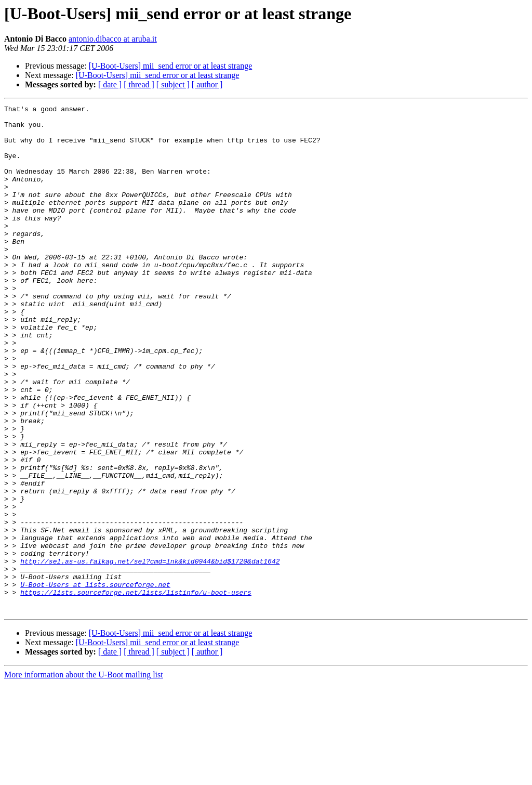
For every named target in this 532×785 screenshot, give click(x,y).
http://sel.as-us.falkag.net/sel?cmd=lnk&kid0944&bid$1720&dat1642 (150, 653)
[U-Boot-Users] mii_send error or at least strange (171, 66)
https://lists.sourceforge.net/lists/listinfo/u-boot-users (136, 690)
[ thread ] (139, 84)
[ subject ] (173, 84)
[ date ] (110, 84)
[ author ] (207, 84)
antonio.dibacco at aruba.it (113, 39)
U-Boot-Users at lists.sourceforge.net (95, 681)
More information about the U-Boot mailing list (84, 776)
